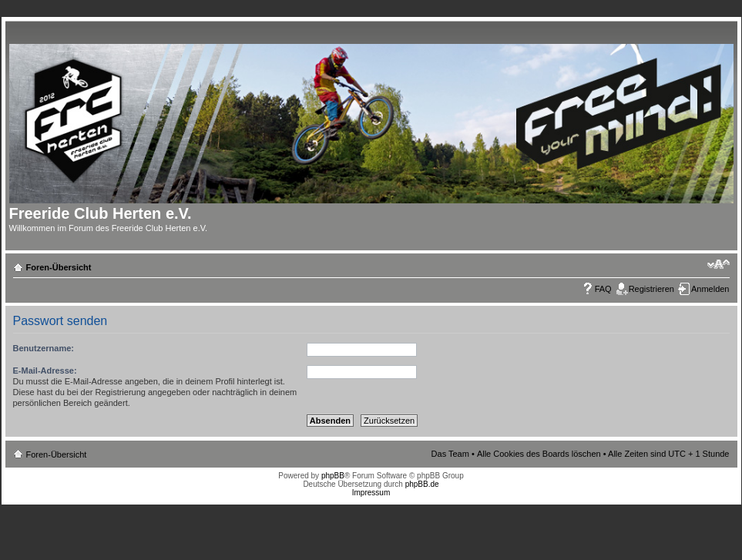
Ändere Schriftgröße (718, 264)
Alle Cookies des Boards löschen (539, 454)
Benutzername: (44, 348)
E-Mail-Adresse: (45, 371)
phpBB (333, 476)
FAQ (603, 289)
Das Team (450, 454)
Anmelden (710, 289)
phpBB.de (422, 484)
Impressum (371, 493)
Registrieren (651, 289)
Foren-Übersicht (59, 267)
